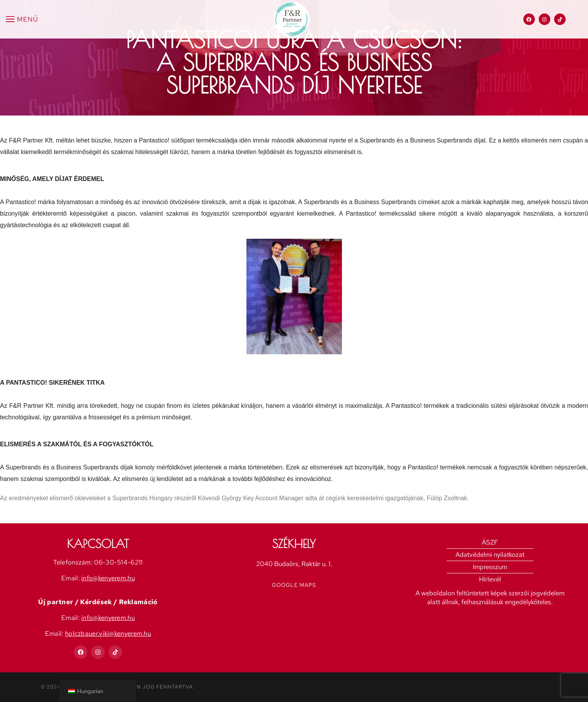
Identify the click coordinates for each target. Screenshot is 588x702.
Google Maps (294, 585)
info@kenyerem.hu (108, 578)
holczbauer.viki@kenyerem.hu (108, 633)
